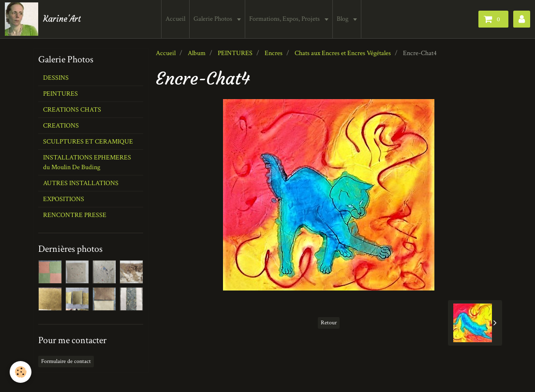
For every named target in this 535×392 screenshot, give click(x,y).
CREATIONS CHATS (72, 110)
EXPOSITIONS (64, 199)
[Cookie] (21, 372)
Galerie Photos (215, 19)
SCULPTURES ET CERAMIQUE (88, 142)
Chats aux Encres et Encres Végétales (343, 53)
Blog (345, 19)
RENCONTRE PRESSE (75, 215)
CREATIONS (61, 126)
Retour (329, 323)
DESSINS (56, 78)
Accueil (177, 19)
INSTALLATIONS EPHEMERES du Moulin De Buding (87, 162)
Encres (274, 53)
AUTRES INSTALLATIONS (81, 183)
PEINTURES (235, 53)
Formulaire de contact (66, 361)
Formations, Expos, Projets (287, 19)
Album (197, 53)
